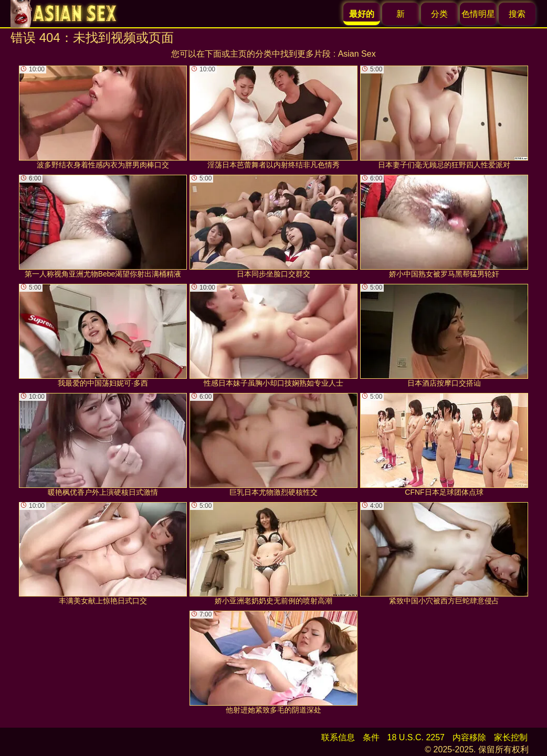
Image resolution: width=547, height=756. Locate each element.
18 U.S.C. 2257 (416, 737)
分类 (439, 14)
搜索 (517, 14)
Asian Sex (357, 54)
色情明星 (478, 14)
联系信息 (338, 737)
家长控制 (511, 737)
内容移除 (469, 737)
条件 (371, 737)
